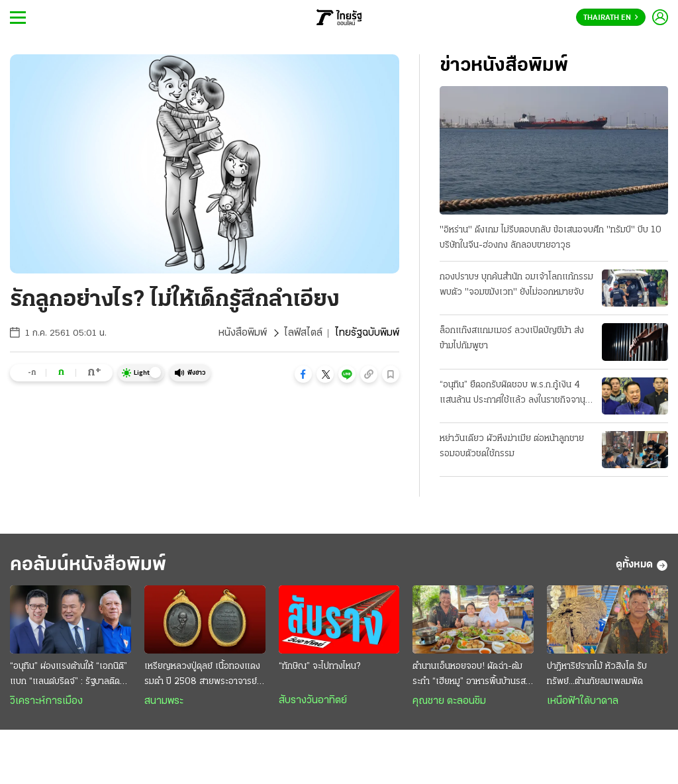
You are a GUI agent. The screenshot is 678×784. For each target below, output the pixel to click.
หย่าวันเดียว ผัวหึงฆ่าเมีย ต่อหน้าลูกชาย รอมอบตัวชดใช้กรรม (512, 446)
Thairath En (611, 18)
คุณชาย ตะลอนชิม (449, 701)
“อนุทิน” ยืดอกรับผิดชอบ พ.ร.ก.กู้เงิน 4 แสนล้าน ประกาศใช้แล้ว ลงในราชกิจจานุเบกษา (512, 394)
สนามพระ (164, 701)
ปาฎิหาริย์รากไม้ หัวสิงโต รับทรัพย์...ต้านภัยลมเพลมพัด (597, 674)
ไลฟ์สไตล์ (303, 333)
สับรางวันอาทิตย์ (313, 701)
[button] (303, 374)
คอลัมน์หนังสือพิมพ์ (88, 565)
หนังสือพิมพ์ (243, 333)
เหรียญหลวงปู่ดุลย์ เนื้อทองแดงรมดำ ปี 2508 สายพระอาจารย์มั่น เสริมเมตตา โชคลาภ (202, 675)
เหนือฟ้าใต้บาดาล (583, 701)
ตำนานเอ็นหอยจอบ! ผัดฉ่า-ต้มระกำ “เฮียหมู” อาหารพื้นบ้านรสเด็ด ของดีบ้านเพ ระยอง (469, 675)
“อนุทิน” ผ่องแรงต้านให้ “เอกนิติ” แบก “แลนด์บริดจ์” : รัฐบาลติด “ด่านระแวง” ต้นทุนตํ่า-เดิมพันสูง (69, 675)
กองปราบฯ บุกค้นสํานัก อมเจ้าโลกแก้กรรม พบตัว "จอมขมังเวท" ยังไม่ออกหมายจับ (516, 285)
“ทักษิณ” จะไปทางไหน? (319, 666)
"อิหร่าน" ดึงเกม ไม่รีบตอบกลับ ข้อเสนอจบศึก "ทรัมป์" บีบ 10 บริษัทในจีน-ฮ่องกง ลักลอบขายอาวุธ (551, 238)
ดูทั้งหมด (642, 565)
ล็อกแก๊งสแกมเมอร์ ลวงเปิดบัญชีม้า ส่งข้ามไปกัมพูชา (512, 338)
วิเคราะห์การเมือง (46, 701)
